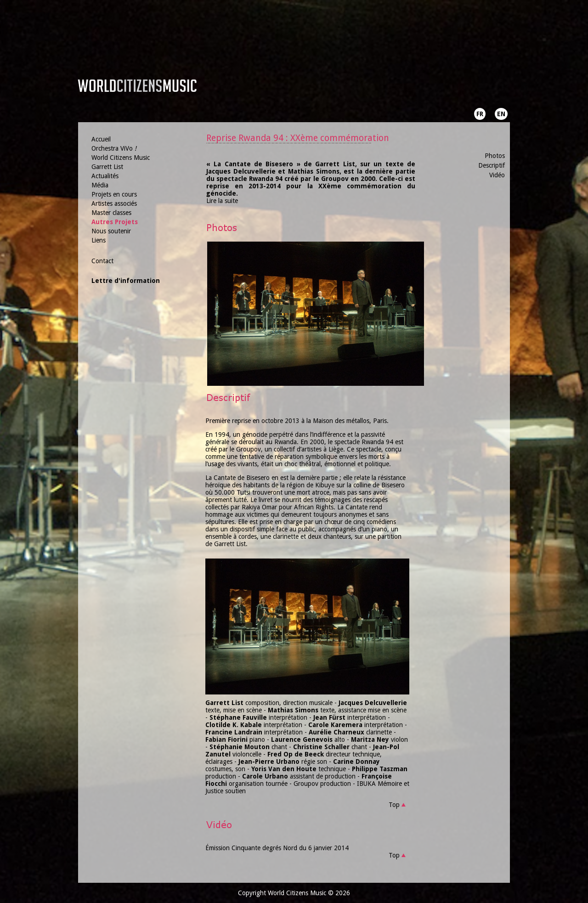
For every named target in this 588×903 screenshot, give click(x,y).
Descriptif (492, 165)
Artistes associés (114, 203)
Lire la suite (222, 201)
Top (394, 805)
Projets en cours (114, 194)
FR (480, 114)
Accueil (101, 139)
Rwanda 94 (377, 442)
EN (501, 114)
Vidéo (497, 175)
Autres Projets (115, 222)
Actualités (105, 176)
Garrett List (107, 167)
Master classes (111, 213)
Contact (102, 261)
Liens (99, 240)
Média (100, 185)
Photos (495, 156)
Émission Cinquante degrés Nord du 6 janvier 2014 (277, 848)
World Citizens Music (121, 158)
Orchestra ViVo (114, 148)
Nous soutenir (111, 231)
